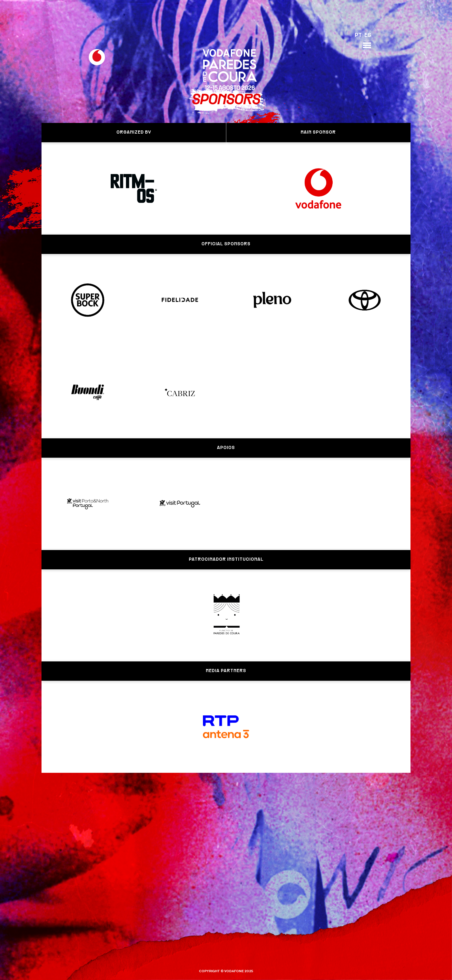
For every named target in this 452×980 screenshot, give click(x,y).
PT (358, 35)
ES (368, 35)
